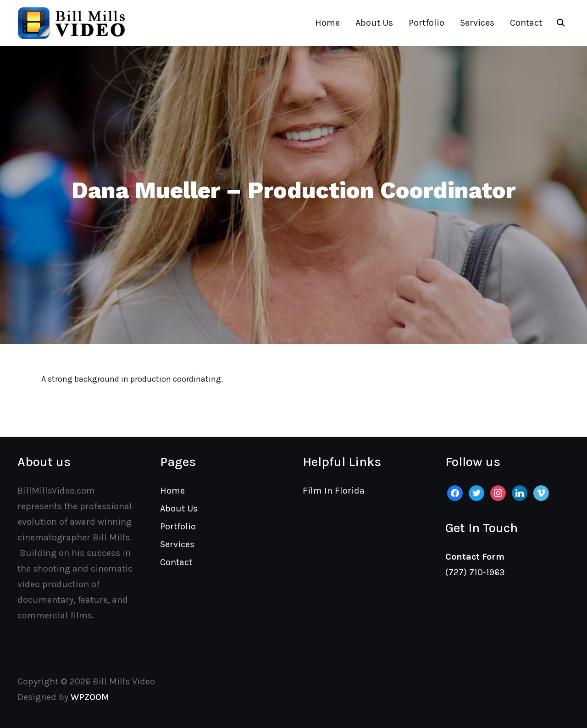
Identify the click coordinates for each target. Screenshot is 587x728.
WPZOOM (90, 697)
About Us (374, 23)
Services (477, 23)
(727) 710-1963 (475, 572)
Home (327, 23)
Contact (526, 23)
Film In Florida (334, 491)
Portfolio (426, 23)
